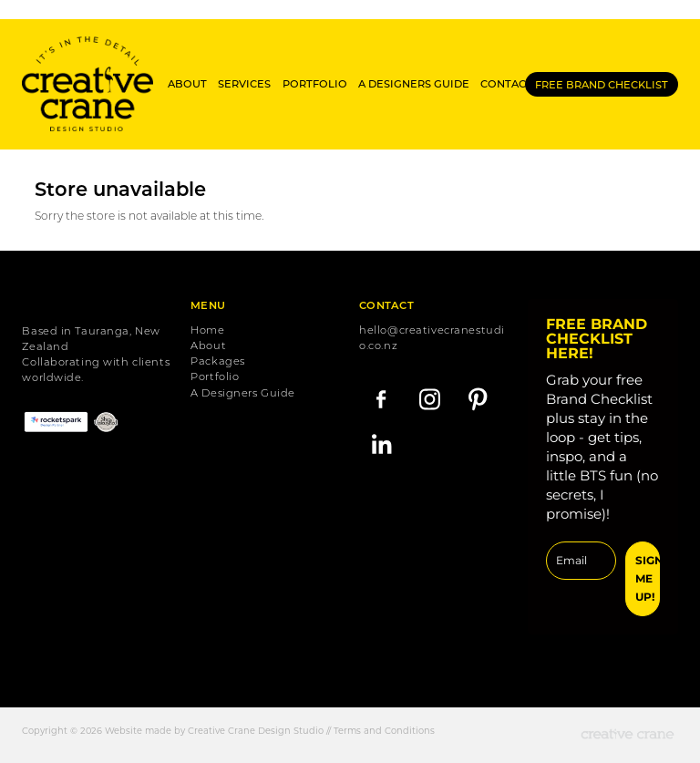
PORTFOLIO (315, 83)
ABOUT (187, 83)
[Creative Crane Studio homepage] (87, 84)
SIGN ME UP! (647, 578)
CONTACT (506, 83)
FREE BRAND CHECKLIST (602, 84)
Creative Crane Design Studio (256, 731)
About (208, 345)
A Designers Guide (243, 392)
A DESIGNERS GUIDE (414, 83)
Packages (218, 361)
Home (207, 330)
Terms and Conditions (384, 731)
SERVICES (244, 83)
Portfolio (215, 376)
